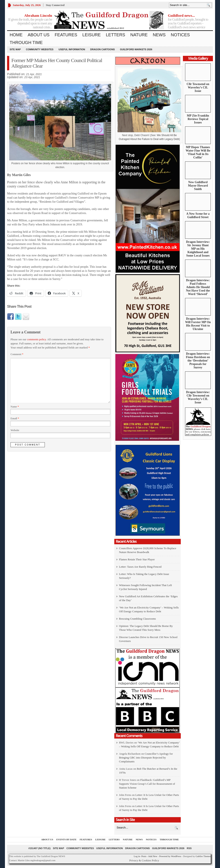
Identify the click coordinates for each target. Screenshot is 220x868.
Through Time (26, 43)
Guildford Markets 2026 (136, 49)
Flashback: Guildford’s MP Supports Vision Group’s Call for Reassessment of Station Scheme (147, 784)
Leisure (92, 35)
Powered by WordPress (170, 856)
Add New (153, 856)
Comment (17, 354)
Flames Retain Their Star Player (137, 559)
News (159, 35)
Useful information (72, 49)
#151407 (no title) (39, 848)
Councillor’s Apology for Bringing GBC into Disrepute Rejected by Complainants (146, 758)
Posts (144, 856)
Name (15, 407)
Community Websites (40, 49)
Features (66, 35)
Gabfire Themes (203, 856)
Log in (137, 856)
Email (15, 418)
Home (16, 35)
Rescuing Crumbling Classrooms (137, 619)
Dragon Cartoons (103, 49)
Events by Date (66, 839)
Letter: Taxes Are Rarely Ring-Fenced (140, 567)
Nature (139, 35)
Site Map (15, 49)
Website (15, 430)
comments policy (36, 339)
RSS (189, 848)
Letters (116, 35)
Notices (180, 35)
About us (39, 35)
